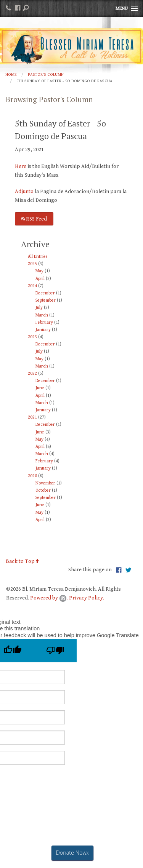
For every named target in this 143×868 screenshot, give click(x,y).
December (45, 293)
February (44, 322)
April (40, 279)
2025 (32, 264)
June (40, 388)
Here (21, 166)
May (39, 271)
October (43, 490)
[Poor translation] (55, 651)
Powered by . (49, 598)
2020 (32, 476)
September (46, 300)
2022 (32, 373)
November (45, 483)
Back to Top (22, 561)
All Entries (38, 257)
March (42, 315)
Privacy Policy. (87, 598)
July (39, 308)
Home (11, 74)
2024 (32, 286)
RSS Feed (34, 219)
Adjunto (24, 191)
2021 (32, 417)
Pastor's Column (46, 74)
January (43, 330)
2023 (32, 337)
